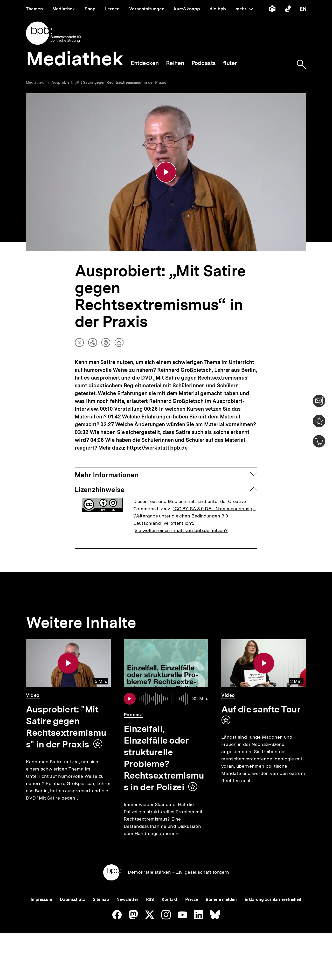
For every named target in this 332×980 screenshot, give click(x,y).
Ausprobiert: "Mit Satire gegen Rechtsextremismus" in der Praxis (66, 728)
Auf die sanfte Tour (261, 710)
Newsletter (127, 917)
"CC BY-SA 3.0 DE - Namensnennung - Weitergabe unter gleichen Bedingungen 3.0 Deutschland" (195, 517)
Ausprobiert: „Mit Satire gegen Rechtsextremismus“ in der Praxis (109, 82)
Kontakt (169, 917)
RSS (150, 917)
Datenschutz (72, 917)
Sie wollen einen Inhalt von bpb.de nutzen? (181, 531)
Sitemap (101, 917)
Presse (192, 917)
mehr (244, 9)
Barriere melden (221, 917)
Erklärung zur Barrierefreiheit (273, 917)
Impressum (41, 917)
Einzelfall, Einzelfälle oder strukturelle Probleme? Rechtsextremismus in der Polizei (164, 759)
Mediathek (35, 82)
